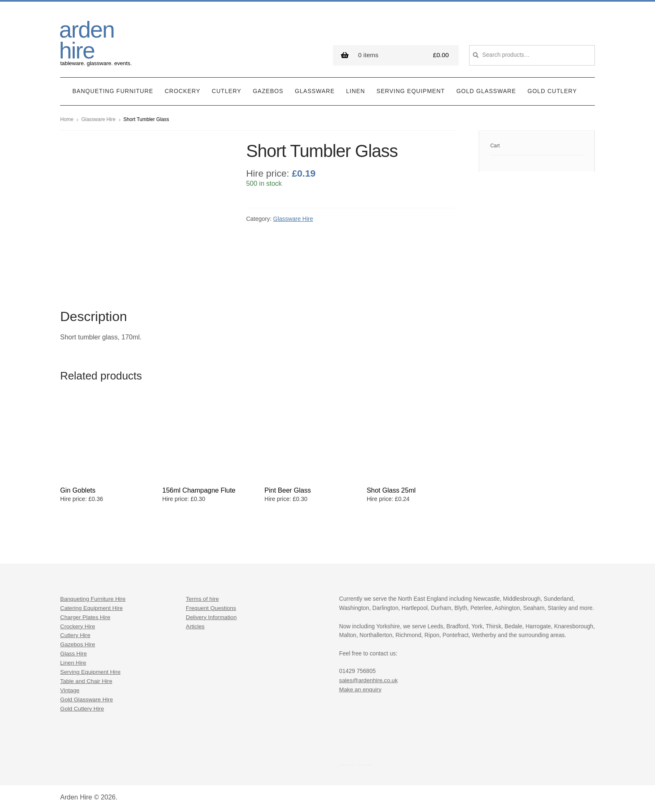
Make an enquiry (360, 689)
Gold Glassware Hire (86, 699)
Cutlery (227, 91)
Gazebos (268, 91)
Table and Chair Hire (86, 681)
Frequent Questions (211, 608)
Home (67, 119)
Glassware (315, 91)
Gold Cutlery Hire (82, 709)
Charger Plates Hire (85, 617)
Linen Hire (73, 663)
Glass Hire (74, 654)
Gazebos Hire (78, 644)
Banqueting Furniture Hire (93, 598)
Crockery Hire (78, 626)
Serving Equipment (411, 91)
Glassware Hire (99, 119)
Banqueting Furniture (113, 91)
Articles (195, 626)
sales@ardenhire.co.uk (368, 680)
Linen (356, 91)
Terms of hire (202, 598)
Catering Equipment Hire (91, 608)
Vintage (70, 690)
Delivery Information (211, 617)
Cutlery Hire (75, 635)
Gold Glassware (486, 91)
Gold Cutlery (552, 91)
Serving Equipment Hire (90, 672)
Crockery (182, 91)
